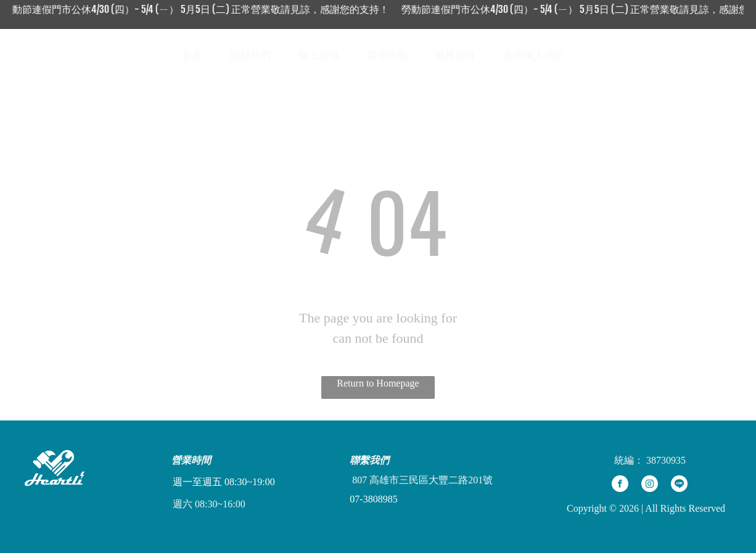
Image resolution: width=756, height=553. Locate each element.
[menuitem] (197, 55)
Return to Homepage (378, 383)
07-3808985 (373, 499)
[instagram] (650, 485)
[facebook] (620, 485)
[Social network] (672, 55)
